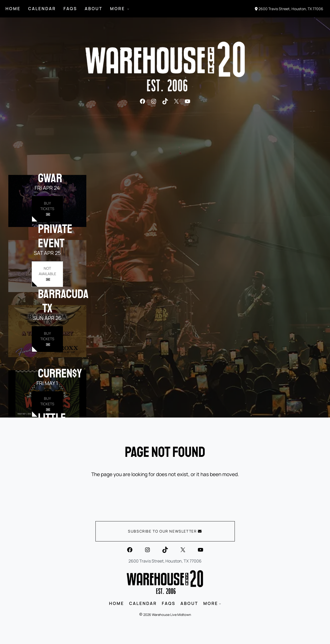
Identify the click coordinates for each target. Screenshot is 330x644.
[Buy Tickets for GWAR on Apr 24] (47, 209)
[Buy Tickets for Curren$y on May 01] (47, 404)
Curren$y (60, 373)
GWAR (50, 178)
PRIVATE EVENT (55, 236)
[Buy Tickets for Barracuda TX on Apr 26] (47, 339)
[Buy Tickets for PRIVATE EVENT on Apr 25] (47, 274)
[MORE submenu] (128, 9)
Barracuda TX (63, 301)
